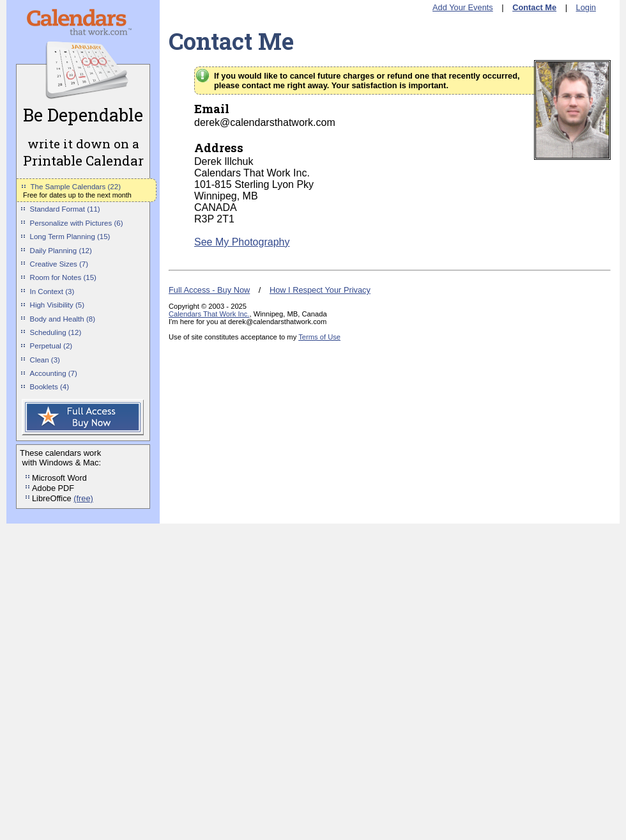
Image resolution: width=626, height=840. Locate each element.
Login (586, 7)
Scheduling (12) (56, 332)
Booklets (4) (50, 387)
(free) (83, 498)
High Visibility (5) (57, 305)
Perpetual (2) (51, 346)
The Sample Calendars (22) (76, 187)
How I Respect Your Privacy (320, 290)
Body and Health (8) (63, 319)
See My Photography (242, 242)
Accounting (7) (54, 373)
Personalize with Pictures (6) (77, 223)
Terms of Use (319, 337)
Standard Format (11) (65, 209)
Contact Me (534, 7)
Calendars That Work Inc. (209, 314)
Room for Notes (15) (63, 277)
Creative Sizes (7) (59, 264)
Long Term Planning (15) (70, 237)
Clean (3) (45, 360)
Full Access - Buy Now (209, 290)
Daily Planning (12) (61, 251)
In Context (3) (52, 292)
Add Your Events (463, 7)
